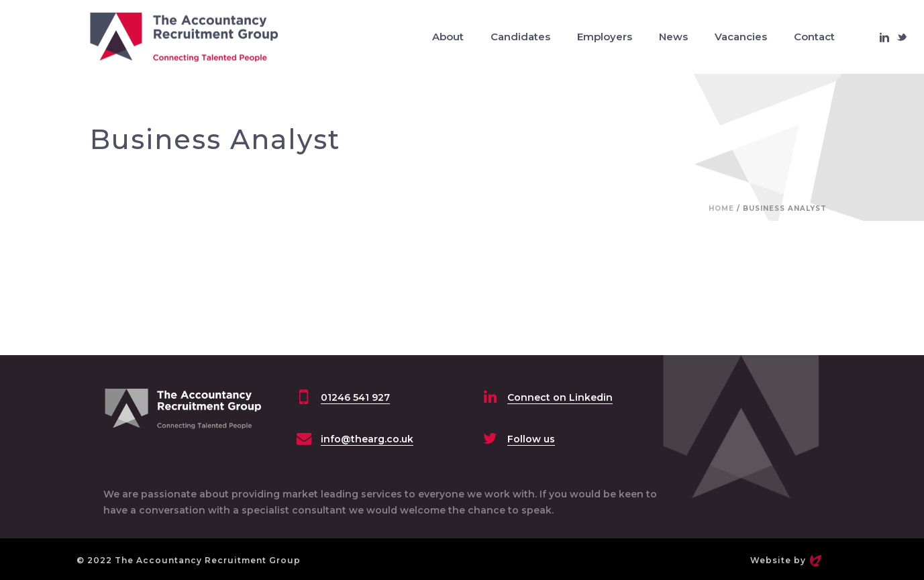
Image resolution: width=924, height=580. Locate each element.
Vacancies (741, 37)
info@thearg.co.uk (367, 439)
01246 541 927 (355, 397)
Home (721, 208)
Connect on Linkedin (560, 397)
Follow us (531, 439)
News (673, 37)
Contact (814, 37)
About (448, 37)
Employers (605, 37)
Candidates (520, 37)
